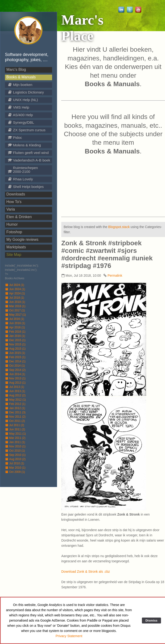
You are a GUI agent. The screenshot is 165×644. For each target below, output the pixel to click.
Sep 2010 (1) (15, 455)
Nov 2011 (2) (15, 417)
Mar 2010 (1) (15, 468)
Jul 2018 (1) (14, 298)
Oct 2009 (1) (15, 472)
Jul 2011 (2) (14, 425)
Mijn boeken (20, 85)
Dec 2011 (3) (15, 412)
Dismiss (151, 621)
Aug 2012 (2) (15, 395)
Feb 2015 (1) (15, 357)
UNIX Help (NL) (23, 100)
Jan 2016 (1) (15, 336)
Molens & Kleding (24, 145)
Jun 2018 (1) (15, 302)
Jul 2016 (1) (14, 319)
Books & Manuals (21, 77)
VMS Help (19, 107)
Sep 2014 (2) (15, 370)
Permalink (115, 275)
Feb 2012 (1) (15, 404)
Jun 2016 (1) (15, 323)
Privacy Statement (69, 636)
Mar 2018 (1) (15, 306)
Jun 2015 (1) (15, 353)
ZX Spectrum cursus (27, 130)
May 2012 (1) (15, 400)
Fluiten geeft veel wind (28, 153)
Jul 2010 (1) (14, 463)
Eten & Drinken (19, 217)
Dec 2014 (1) (15, 361)
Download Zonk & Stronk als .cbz (86, 572)
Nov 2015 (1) (15, 344)
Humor (12, 224)
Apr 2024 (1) (15, 293)
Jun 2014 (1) (15, 374)
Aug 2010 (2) (15, 459)
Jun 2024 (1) (15, 289)
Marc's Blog (16, 70)
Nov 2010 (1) (15, 446)
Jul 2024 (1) (14, 285)
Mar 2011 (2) (15, 438)
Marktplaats (16, 247)
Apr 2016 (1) (15, 327)
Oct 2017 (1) (15, 310)
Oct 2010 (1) (15, 451)
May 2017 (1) (15, 315)
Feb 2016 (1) (15, 332)
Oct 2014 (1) (15, 366)
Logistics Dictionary (26, 92)
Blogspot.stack (119, 227)
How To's (14, 202)
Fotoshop (14, 232)
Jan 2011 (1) (15, 442)
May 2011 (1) (15, 434)
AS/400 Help (20, 115)
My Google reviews (22, 239)
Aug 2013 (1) (15, 383)
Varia (11, 209)
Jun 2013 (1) (15, 391)
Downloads (16, 194)
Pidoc (15, 138)
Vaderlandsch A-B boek (29, 160)
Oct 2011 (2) (15, 421)
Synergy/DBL (21, 122)
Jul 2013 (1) (14, 387)
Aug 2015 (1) (15, 349)
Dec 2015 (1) (15, 340)
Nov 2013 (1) (15, 378)
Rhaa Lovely (20, 179)
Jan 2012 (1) (15, 408)
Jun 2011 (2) (15, 429)
